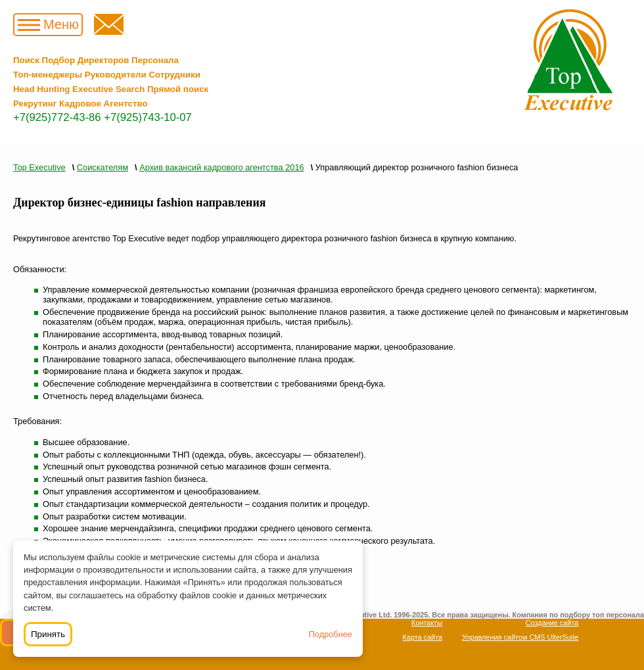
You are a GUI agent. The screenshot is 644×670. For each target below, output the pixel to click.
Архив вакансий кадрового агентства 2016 (221, 167)
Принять (48, 634)
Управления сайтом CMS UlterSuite (520, 637)
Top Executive (39, 167)
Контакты (427, 623)
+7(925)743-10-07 (148, 117)
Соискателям (103, 167)
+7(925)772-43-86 (57, 117)
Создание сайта (552, 623)
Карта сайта (423, 637)
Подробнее (331, 634)
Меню (61, 24)
